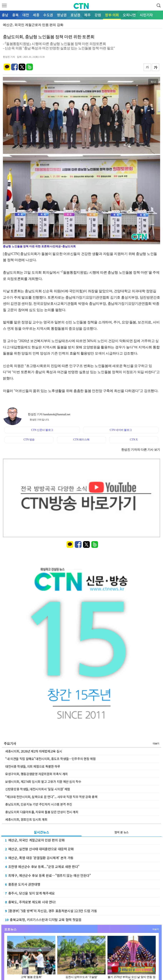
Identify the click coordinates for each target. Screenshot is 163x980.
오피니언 (129, 15)
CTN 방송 (29, 440)
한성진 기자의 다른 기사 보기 (141, 450)
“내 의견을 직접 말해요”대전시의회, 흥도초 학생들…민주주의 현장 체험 (50, 759)
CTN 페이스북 (81, 440)
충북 (15, 15)
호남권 (75, 15)
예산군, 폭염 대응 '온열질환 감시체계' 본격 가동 (39, 858)
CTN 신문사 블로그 (42, 430)
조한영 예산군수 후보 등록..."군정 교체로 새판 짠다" (42, 867)
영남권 (62, 15)
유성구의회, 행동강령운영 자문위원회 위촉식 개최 (37, 774)
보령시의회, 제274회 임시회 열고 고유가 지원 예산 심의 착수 (43, 782)
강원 (98, 15)
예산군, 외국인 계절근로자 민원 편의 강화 (35, 840)
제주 (87, 15)
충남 (5, 15)
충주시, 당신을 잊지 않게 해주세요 (30, 893)
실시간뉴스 (42, 832)
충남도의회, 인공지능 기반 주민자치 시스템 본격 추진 (39, 804)
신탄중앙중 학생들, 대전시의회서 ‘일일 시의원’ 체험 (38, 789)
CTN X (134, 440)
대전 (26, 15)
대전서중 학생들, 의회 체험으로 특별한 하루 (33, 766)
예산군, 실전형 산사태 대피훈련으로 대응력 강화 (39, 849)
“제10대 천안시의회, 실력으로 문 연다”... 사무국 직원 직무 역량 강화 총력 (51, 797)
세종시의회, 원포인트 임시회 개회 (26, 819)
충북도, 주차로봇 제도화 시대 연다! (30, 902)
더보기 (156, 743)
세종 (36, 15)
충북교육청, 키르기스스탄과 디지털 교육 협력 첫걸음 (43, 920)
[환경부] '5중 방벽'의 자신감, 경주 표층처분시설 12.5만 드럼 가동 (51, 911)
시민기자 (146, 15)
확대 (153, 82)
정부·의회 (112, 15)
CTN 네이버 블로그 (121, 430)
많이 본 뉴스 (122, 832)
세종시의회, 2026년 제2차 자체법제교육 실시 (34, 751)
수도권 (48, 15)
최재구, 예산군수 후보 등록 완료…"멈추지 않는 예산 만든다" (48, 875)
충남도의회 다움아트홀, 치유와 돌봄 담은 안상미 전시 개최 (42, 812)
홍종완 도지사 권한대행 (22, 884)
